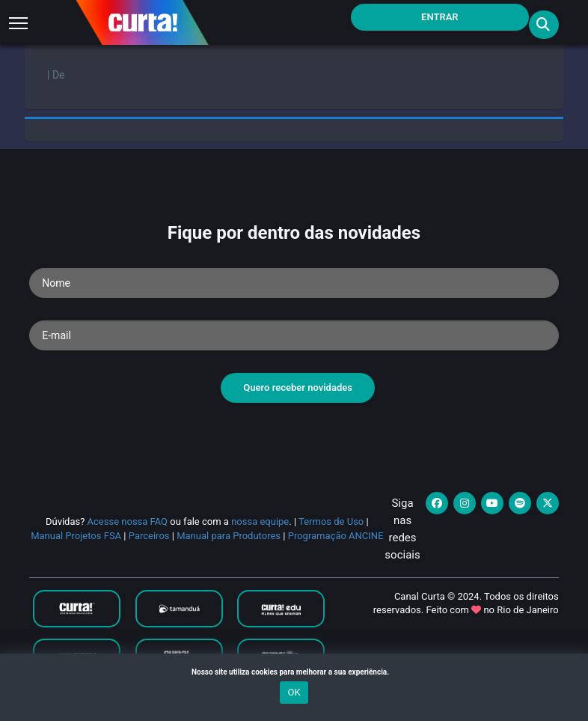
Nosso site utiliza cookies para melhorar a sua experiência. (294, 672)
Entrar (440, 17)
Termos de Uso (331, 521)
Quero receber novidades (298, 387)
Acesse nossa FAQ (128, 521)
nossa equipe (260, 521)
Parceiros (149, 536)
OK (294, 692)
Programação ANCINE (336, 536)
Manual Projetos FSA (76, 536)
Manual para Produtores (229, 536)
